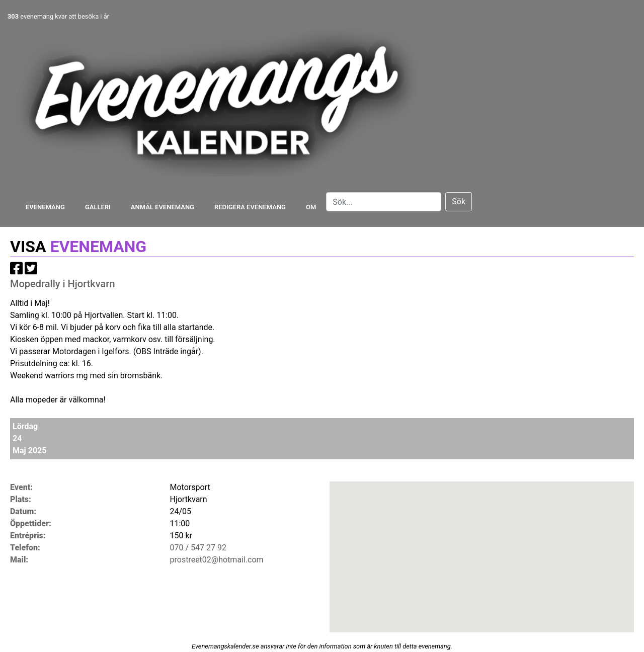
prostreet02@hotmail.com (217, 560)
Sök (459, 201)
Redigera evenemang (250, 207)
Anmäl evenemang (163, 207)
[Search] (384, 202)
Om (311, 207)
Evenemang (45, 207)
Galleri (98, 207)
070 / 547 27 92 (198, 548)
